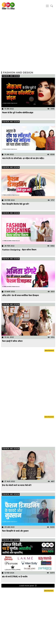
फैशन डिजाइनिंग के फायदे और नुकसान (15, 531)
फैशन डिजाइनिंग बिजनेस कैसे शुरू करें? (16, 204)
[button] (52, 6)
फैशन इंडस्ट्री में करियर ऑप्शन (12, 341)
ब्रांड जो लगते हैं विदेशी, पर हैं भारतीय (15, 577)
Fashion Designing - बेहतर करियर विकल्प (19, 250)
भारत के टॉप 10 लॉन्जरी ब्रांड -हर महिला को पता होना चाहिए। (23, 158)
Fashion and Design (18, 73)
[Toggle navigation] (47, 6)
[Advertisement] (28, 39)
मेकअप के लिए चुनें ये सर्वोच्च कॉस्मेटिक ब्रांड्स (18, 113)
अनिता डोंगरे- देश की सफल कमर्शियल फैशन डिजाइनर (21, 295)
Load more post (28, 586)
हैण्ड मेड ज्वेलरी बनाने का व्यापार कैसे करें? (17, 485)
